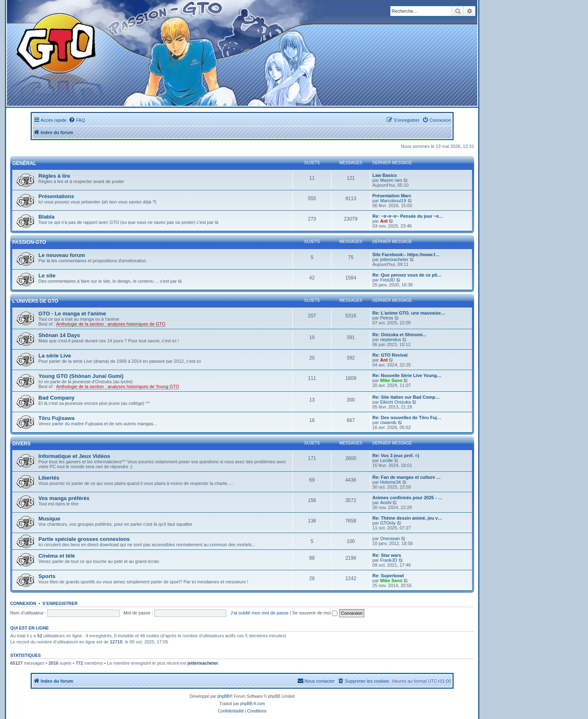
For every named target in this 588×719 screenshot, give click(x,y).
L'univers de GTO (35, 301)
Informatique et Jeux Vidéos (74, 456)
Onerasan (390, 538)
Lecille (386, 460)
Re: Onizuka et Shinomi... (399, 335)
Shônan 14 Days (59, 335)
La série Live (55, 356)
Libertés (49, 478)
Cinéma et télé (57, 556)
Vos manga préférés (64, 498)
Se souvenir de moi (315, 613)
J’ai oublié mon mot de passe (259, 613)
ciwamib (388, 422)
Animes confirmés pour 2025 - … (407, 498)
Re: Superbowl (388, 576)
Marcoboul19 (393, 201)
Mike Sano (391, 380)
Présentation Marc (392, 196)
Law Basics (385, 175)
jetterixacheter (394, 259)
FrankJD (389, 560)
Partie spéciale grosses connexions (84, 539)
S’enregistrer (60, 603)
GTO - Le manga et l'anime (72, 314)
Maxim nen (391, 180)
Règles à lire (54, 176)
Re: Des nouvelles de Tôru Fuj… (407, 418)
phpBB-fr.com (253, 704)
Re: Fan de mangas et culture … (406, 477)
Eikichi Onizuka (395, 402)
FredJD (388, 280)
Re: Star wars (387, 555)
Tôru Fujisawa (57, 418)
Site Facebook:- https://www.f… (406, 255)
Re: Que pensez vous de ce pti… (407, 275)
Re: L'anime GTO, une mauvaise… (409, 313)
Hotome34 (391, 482)
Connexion (23, 603)
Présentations (56, 196)
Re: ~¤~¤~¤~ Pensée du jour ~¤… (408, 216)
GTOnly (388, 523)
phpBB (223, 696)
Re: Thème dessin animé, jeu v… (407, 518)
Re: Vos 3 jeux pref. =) (396, 456)
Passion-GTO (29, 242)
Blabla (47, 217)
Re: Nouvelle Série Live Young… (407, 375)
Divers (21, 444)
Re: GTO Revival (390, 355)
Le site (47, 276)
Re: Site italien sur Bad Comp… (406, 397)
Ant (384, 221)
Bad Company (57, 398)
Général (24, 163)
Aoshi (386, 502)
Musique (49, 519)
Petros (387, 318)
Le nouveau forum (62, 255)
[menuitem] (77, 120)
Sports (47, 576)
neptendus (391, 339)
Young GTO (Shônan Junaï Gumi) (81, 376)
